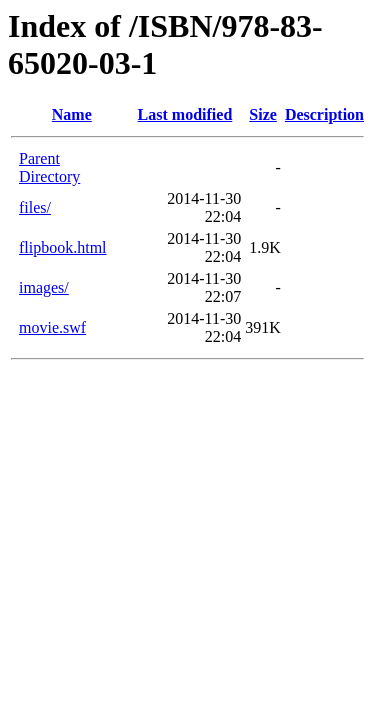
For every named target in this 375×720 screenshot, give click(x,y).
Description (324, 114)
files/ (35, 207)
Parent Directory (49, 167)
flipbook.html (63, 247)
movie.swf (52, 327)
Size (263, 114)
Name (72, 114)
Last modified (185, 114)
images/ (44, 287)
